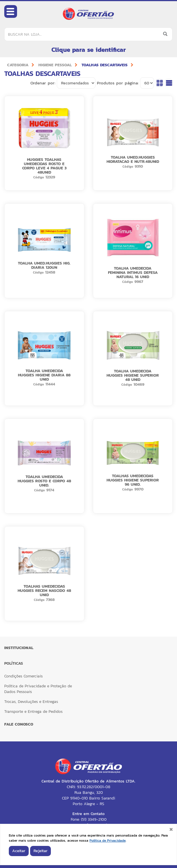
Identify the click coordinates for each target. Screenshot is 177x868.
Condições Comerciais (23, 676)
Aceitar (19, 851)
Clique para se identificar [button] (89, 50)
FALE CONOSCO (19, 724)
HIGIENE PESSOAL (55, 65)
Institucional (19, 648)
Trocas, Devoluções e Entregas (31, 702)
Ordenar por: (43, 83)
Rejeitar (40, 851)
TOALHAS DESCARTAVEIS (105, 65)
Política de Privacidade (108, 841)
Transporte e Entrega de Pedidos (33, 712)
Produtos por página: (118, 83)
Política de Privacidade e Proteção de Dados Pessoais (38, 689)
